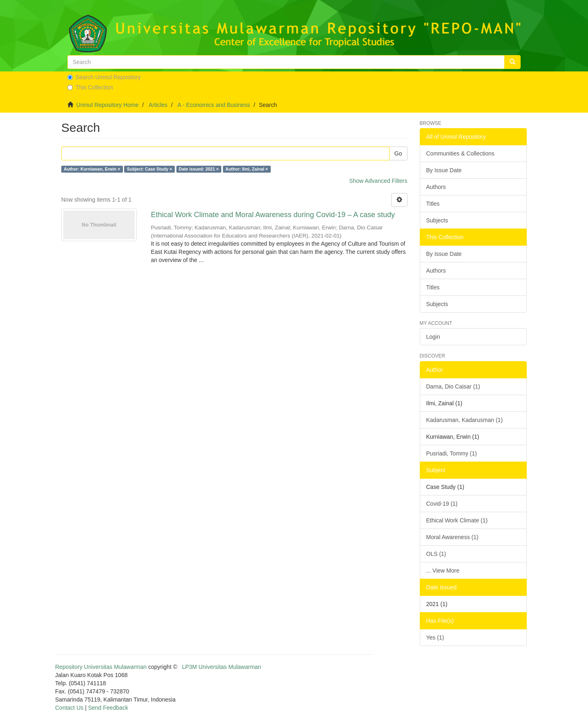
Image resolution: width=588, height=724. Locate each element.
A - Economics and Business (214, 105)
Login (433, 337)
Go (398, 153)
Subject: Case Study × (150, 169)
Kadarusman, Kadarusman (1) (465, 420)
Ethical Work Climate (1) (457, 520)
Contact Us (69, 708)
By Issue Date (444, 170)
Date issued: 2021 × (199, 169)
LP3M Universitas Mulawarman (222, 667)
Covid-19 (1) (442, 504)
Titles (433, 204)
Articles (158, 105)
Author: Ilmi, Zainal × (247, 169)
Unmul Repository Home (108, 105)
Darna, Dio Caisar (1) (453, 386)
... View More (443, 571)
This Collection (90, 87)
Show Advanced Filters (378, 181)
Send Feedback (108, 708)
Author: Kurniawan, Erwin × (92, 169)
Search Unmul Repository (104, 77)
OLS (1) (436, 554)
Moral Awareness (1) (452, 537)
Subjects (437, 220)
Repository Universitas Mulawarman (101, 667)
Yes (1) (435, 637)
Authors (436, 187)
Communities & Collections (460, 153)
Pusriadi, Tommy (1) (452, 453)
